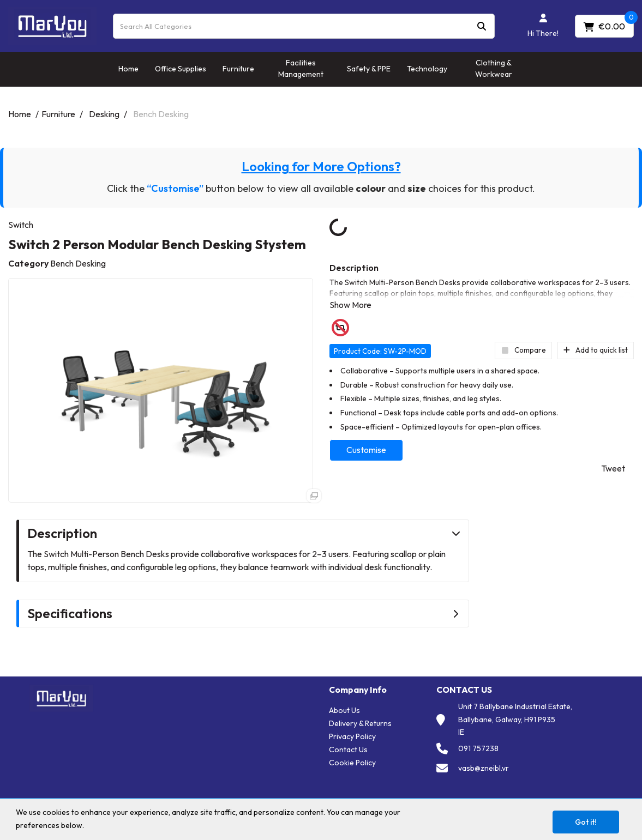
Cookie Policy (352, 763)
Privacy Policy (352, 736)
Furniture (238, 69)
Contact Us (348, 750)
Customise (366, 450)
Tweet (613, 468)
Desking (104, 114)
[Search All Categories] (304, 26)
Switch (21, 225)
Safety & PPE (369, 69)
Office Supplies (181, 69)
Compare (523, 350)
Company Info (358, 690)
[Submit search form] (482, 26)
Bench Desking (161, 114)
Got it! (586, 822)
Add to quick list (596, 350)
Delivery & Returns (360, 723)
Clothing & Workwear (494, 68)
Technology (427, 69)
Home (128, 69)
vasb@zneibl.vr (484, 768)
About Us (344, 710)
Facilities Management (301, 68)
